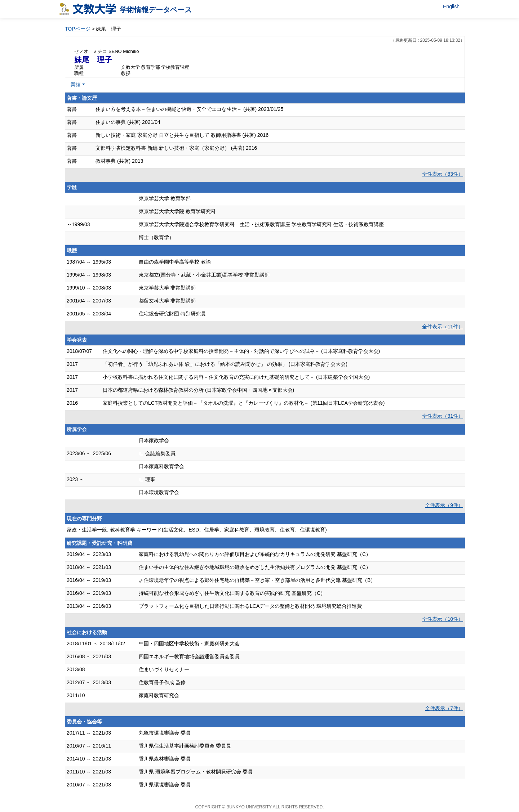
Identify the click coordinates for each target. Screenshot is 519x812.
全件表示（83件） (443, 174)
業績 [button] (76, 85)
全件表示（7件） (444, 708)
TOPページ (78, 29)
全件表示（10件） (443, 619)
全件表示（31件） (443, 416)
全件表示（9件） (444, 505)
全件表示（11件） (443, 327)
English (451, 6)
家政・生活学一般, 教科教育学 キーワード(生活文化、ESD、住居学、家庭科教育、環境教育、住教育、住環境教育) (197, 530)
